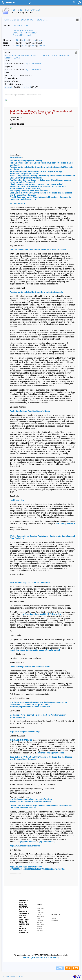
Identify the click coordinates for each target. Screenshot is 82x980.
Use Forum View (21, 26)
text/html (26, 87)
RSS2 (76, 968)
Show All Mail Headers (23, 35)
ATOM (60, 968)
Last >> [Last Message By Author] (41, 46)
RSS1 (68, 968)
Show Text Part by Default (25, 33)
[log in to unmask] (33, 64)
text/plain (9, 87)
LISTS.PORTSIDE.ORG (12, 977)
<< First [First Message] (17, 40)
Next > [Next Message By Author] (33, 46)
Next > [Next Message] (33, 40)
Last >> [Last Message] (41, 40)
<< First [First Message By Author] (17, 46)
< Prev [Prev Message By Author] (25, 46)
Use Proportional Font (23, 30)
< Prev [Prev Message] (25, 40)
